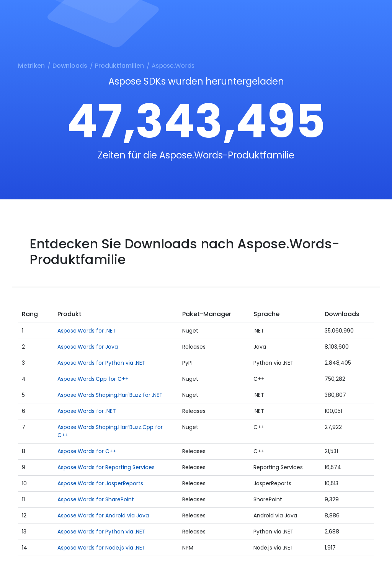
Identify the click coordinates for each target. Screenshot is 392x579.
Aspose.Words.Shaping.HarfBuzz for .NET (110, 395)
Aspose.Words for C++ (87, 451)
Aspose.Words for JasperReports (100, 483)
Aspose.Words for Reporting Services (106, 467)
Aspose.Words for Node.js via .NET (101, 548)
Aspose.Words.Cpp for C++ (93, 379)
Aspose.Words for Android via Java (103, 515)
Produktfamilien (119, 66)
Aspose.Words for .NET (87, 331)
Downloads (70, 66)
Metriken (31, 66)
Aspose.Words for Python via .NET (101, 363)
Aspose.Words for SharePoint (96, 499)
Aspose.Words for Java (88, 347)
